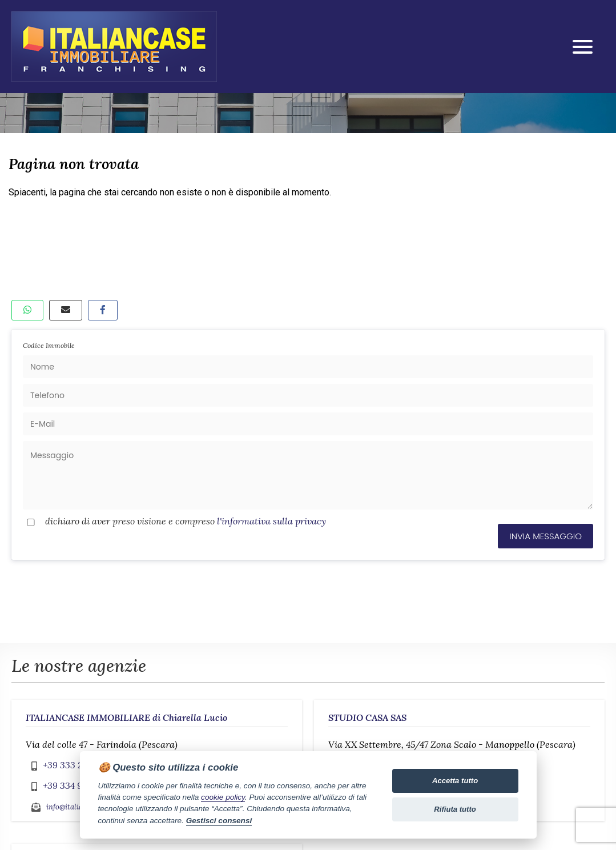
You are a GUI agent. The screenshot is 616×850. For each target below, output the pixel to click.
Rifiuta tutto (455, 809)
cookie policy (223, 797)
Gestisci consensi (219, 821)
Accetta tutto (455, 781)
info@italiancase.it (77, 807)
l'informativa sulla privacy (271, 521)
